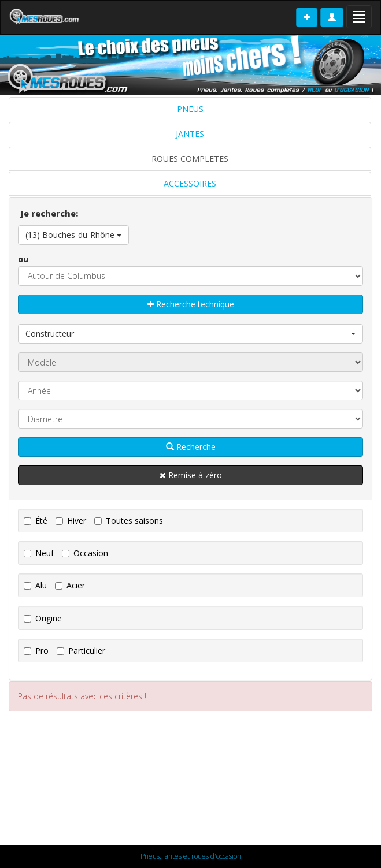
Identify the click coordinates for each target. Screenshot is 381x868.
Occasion (85, 553)
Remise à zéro (191, 475)
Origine (43, 618)
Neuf (39, 553)
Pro (36, 651)
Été (36, 521)
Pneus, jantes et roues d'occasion (191, 856)
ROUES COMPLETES (190, 159)
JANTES (190, 134)
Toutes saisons (129, 521)
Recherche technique (191, 304)
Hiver (71, 521)
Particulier (81, 651)
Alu (35, 585)
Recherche (191, 447)
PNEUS (190, 109)
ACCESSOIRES (190, 183)
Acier (70, 585)
